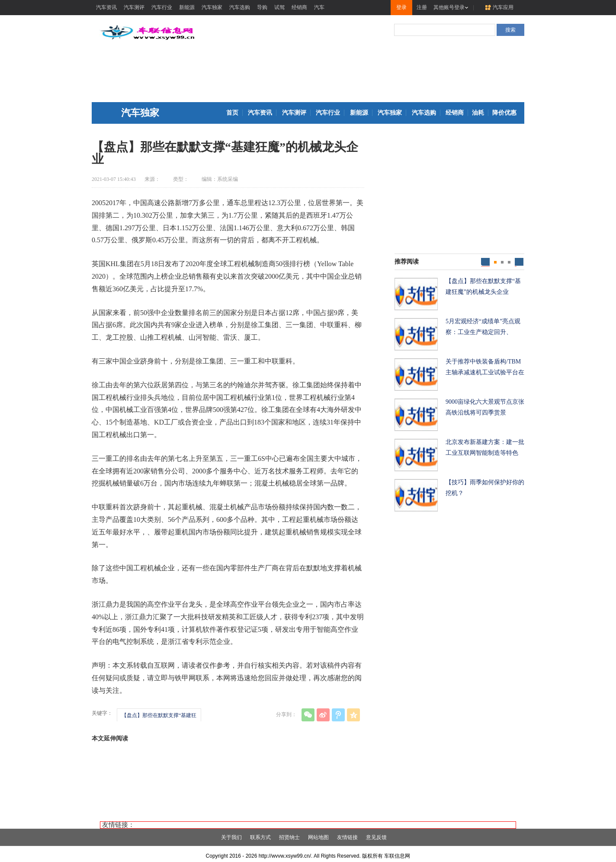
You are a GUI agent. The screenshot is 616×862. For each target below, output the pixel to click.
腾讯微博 (338, 715)
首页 (232, 113)
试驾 (279, 7)
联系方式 (260, 837)
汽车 (319, 7)
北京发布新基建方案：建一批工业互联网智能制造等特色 (485, 447)
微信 (308, 715)
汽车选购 (240, 7)
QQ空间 (353, 715)
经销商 (299, 7)
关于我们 (231, 837)
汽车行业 (162, 7)
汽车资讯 (106, 7)
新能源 (187, 7)
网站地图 (318, 837)
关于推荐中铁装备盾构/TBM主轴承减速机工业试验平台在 (485, 367)
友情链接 (347, 837)
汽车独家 (212, 7)
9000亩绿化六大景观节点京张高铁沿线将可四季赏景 (485, 407)
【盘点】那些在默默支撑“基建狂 (159, 715)
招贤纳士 (289, 837)
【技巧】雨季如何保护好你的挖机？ (485, 488)
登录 (401, 7)
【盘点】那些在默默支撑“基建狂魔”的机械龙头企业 (483, 286)
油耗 (478, 113)
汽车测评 (134, 7)
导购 (262, 7)
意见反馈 (376, 837)
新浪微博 (323, 715)
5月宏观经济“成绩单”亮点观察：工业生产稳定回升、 (483, 327)
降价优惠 (504, 113)
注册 (422, 7)
